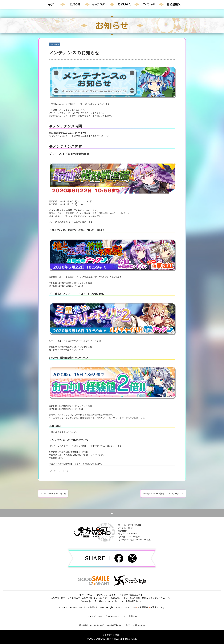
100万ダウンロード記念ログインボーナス (163, 494)
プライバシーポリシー (126, 607)
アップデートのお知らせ (53, 494)
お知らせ (64, 471)
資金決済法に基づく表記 (118, 625)
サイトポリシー (95, 616)
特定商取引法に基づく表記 (91, 625)
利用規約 (145, 607)
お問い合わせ (139, 625)
